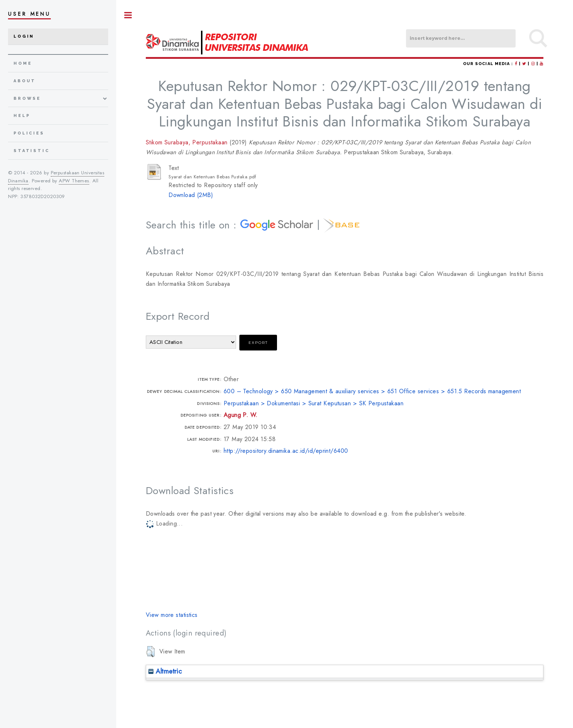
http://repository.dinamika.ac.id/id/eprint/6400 (286, 451)
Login (24, 36)
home (23, 63)
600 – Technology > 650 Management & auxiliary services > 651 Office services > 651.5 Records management (372, 391)
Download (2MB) (191, 195)
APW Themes (74, 181)
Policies (29, 133)
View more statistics (172, 615)
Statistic (32, 151)
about (25, 81)
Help (22, 116)
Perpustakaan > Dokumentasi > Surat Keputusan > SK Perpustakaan (314, 403)
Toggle (128, 15)
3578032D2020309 (43, 196)
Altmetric (165, 671)
